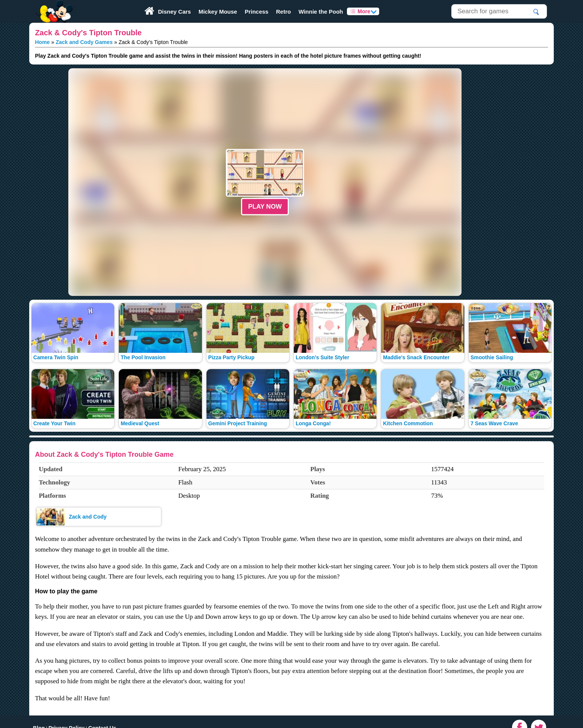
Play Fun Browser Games (53, 5)
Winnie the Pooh (321, 12)
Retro (283, 12)
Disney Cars (174, 12)
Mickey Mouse (218, 12)
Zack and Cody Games (84, 42)
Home (42, 42)
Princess (257, 12)
